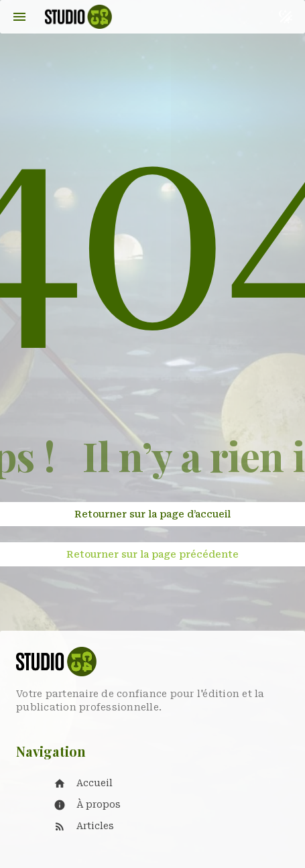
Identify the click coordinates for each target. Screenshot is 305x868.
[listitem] (166, 784)
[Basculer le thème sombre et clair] (286, 17)
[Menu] (19, 17)
